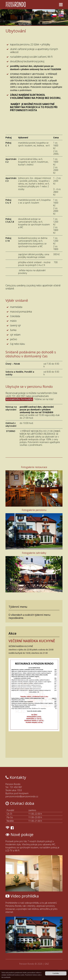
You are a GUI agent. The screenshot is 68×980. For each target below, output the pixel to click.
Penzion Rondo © (28, 964)
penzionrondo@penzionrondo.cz (22, 796)
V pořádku (56, 973)
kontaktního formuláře (19, 399)
